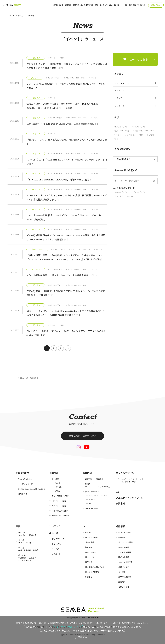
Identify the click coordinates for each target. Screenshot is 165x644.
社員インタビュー (126, 567)
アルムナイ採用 (125, 552)
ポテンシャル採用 (126, 542)
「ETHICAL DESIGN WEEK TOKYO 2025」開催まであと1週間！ (59, 179)
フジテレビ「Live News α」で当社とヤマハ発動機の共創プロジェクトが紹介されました (66, 86)
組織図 (58, 491)
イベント (53, 58)
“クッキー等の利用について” (68, 626)
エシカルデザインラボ (127, 482)
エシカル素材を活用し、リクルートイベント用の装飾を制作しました (62, 275)
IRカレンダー (90, 552)
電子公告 (89, 562)
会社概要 (55, 479)
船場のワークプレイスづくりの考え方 (98, 485)
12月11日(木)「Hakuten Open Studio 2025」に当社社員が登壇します (63, 124)
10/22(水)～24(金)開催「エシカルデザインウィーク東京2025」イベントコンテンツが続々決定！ (66, 217)
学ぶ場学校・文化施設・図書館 (28, 549)
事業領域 (100, 479)
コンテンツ (104, 5)
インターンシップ (125, 532)
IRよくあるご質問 (92, 572)
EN (141, 5)
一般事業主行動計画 (60, 511)
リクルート (36, 269)
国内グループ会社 (59, 501)
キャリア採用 (124, 547)
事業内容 (76, 5)
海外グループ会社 (59, 506)
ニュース (113, 5)
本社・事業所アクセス (61, 496)
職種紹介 (122, 582)
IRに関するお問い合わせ (95, 567)
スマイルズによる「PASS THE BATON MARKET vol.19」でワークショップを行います (67, 162)
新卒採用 (122, 537)
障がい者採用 (124, 557)
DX (126, 5)
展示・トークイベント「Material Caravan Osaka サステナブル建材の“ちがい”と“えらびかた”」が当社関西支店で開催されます (65, 313)
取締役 (58, 483)
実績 (97, 5)
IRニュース (90, 557)
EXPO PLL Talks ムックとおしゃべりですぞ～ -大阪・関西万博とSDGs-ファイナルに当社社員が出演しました (67, 197)
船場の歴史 (23, 494)
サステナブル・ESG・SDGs (75, 78)
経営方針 (89, 532)
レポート (118, 139)
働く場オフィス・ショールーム (28, 541)
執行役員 (59, 487)
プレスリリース (37, 249)
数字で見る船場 (125, 577)
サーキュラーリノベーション (129, 479)
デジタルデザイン (139, 127)
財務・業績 (90, 542)
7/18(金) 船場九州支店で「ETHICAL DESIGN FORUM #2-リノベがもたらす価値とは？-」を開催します (66, 293)
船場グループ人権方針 (61, 516)
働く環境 (122, 572)
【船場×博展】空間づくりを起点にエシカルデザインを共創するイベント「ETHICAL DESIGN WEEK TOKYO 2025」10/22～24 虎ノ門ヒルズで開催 (64, 257)
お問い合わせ (155, 5)
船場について (58, 5)
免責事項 (89, 577)
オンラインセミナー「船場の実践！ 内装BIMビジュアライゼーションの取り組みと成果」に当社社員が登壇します (67, 66)
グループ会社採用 (125, 562)
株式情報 (89, 547)
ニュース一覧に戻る (29, 378)
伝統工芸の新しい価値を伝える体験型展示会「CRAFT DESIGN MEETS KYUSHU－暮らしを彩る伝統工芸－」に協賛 (62, 106)
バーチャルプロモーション (98, 496)
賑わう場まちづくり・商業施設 (27, 534)
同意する (83, 637)
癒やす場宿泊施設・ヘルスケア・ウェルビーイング (28, 558)
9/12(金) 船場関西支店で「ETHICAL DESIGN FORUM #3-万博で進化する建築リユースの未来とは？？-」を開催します (66, 237)
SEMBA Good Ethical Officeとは (32, 489)
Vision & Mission (25, 479)
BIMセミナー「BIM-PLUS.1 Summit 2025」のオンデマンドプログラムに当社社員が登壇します (66, 333)
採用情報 (133, 5)
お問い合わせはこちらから (83, 436)
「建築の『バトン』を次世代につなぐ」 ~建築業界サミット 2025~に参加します (67, 142)
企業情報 (68, 5)
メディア (35, 78)
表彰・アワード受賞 (122, 131)
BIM (63, 58)
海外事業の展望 (91, 508)
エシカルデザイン (87, 5)
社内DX (151, 135)
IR (118, 5)
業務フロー (89, 479)
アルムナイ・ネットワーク (130, 498)
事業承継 (120, 503)
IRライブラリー (91, 537)
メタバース (131, 135)
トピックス (36, 58)
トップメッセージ (26, 484)
